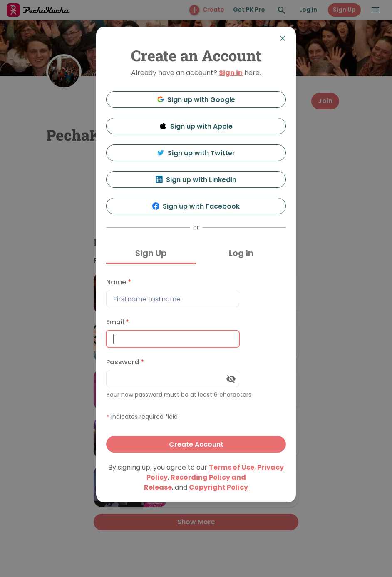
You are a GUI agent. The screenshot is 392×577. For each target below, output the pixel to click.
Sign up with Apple (196, 126)
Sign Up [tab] (151, 253)
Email (118, 322)
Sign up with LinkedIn (196, 180)
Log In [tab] (241, 253)
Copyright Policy (218, 487)
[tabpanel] (196, 363)
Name (119, 282)
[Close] (283, 38)
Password (125, 362)
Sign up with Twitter (196, 153)
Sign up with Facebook (196, 206)
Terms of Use (232, 467)
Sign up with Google (196, 100)
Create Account (196, 444)
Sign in (231, 73)
